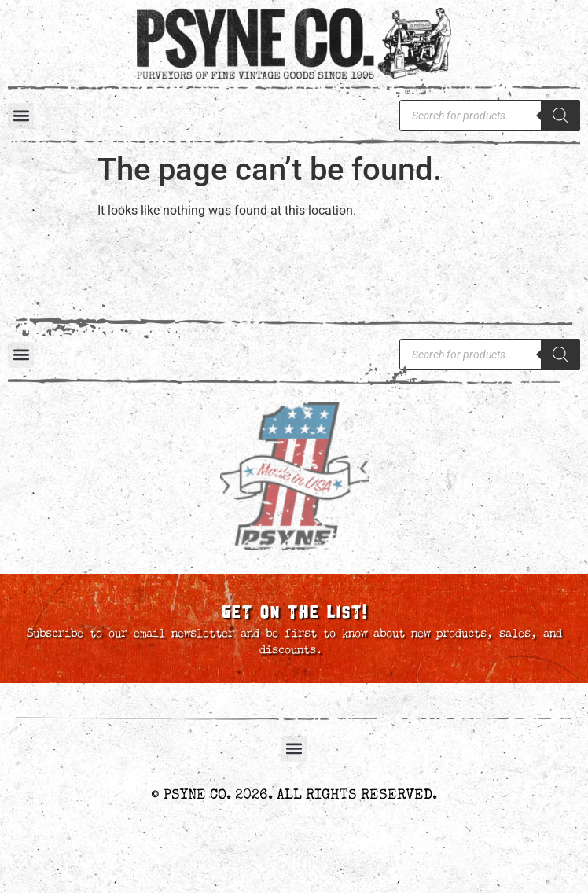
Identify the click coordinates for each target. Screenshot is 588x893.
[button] (21, 116)
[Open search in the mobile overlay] (490, 116)
